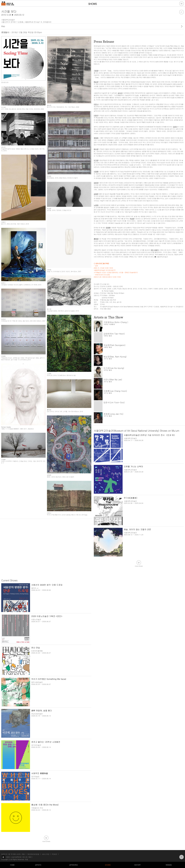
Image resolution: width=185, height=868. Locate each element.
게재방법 (169, 865)
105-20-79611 (27, 857)
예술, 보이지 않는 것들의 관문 (137, 529)
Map (3, 26)
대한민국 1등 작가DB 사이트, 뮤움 (13, 854)
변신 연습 (36, 648)
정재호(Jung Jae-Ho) (113, 414)
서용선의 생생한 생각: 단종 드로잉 (47, 585)
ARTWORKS (73, 865)
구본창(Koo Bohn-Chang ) (116, 322)
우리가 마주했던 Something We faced (49, 679)
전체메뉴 (182, 4)
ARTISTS (38, 865)
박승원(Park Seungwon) (114, 345)
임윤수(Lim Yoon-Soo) (114, 402)
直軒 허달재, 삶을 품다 (42, 710)
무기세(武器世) (131, 498)
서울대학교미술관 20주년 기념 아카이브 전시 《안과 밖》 (150, 435)
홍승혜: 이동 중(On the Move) (45, 805)
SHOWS (108, 865)
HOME (12, 865)
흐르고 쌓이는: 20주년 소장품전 (46, 742)
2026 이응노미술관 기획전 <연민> (47, 616)
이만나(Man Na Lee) (113, 380)
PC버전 (54, 854)
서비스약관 (46, 854)
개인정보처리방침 (33, 854)
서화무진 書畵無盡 (40, 773)
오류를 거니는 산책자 (133, 466)
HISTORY (137, 865)
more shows (139, 566)
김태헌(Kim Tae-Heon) (114, 334)
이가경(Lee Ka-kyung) (114, 368)
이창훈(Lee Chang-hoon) (115, 391)
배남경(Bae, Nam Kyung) (115, 357)
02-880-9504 (106, 309)
